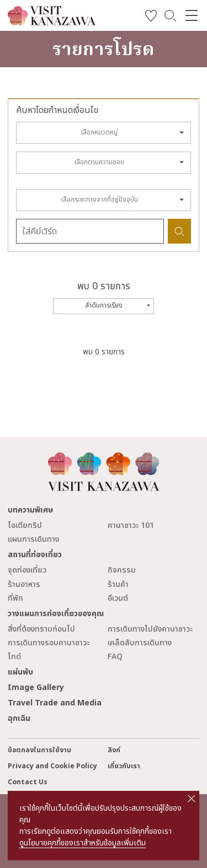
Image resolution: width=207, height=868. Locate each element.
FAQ (115, 657)
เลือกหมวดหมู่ (99, 133)
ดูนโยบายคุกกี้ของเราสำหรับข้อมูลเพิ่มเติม (83, 843)
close (192, 799)
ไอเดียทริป (25, 525)
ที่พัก (15, 598)
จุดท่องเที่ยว (27, 570)
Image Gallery (36, 688)
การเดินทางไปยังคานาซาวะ (150, 629)
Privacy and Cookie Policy (52, 766)
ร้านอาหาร (24, 584)
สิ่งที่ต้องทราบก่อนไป (41, 629)
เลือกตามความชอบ (99, 162)
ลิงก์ (114, 750)
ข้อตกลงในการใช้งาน (39, 750)
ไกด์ (14, 657)
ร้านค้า (118, 584)
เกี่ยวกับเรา (124, 766)
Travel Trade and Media (55, 703)
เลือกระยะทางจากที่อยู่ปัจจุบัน (100, 200)
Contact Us (28, 782)
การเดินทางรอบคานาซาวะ (49, 643)
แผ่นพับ (20, 672)
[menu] (192, 15)
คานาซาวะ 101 (131, 525)
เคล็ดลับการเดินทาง (140, 643)
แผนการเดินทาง (33, 539)
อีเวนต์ (118, 598)
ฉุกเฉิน (19, 718)
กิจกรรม (122, 570)
